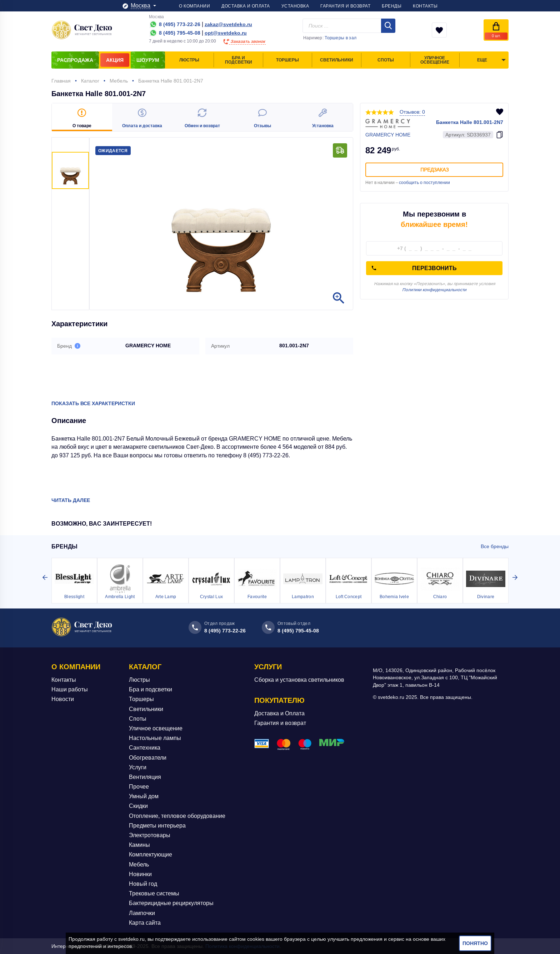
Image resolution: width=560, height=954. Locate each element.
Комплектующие (151, 854)
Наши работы (70, 689)
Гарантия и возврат (280, 723)
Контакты (64, 680)
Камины (139, 845)
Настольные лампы (155, 738)
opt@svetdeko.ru (226, 33)
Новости (63, 699)
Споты (138, 719)
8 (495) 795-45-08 (298, 631)
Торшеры (141, 699)
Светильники (146, 709)
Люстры (139, 680)
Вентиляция (145, 777)
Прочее (139, 787)
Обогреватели (148, 758)
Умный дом (144, 796)
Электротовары (150, 835)
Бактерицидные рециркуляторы (171, 903)
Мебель (139, 864)
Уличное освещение (156, 728)
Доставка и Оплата (279, 713)
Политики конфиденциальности (434, 290)
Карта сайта (145, 923)
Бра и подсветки (151, 689)
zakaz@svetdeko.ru (228, 24)
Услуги (138, 767)
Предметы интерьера (157, 826)
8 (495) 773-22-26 (225, 631)
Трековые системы (154, 893)
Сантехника (145, 748)
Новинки (140, 874)
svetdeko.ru (131, 939)
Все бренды (495, 546)
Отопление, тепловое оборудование (177, 816)
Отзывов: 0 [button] (412, 112)
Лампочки (142, 913)
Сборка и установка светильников (299, 680)
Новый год (143, 884)
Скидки (138, 806)
